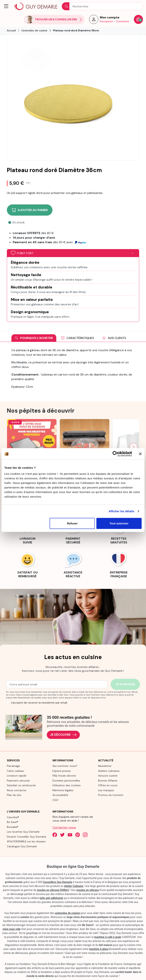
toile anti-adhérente (51, 898)
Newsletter (105, 766)
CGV (55, 800)
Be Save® (13, 822)
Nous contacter (17, 790)
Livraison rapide (17, 776)
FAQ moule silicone (64, 776)
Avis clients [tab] (114, 338)
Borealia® (13, 827)
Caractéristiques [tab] (78, 338)
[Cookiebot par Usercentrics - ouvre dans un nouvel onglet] (115, 454)
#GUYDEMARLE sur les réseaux (26, 841)
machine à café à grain (108, 937)
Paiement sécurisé (18, 781)
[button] (6, 6)
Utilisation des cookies (67, 785)
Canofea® (13, 817)
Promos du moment (111, 795)
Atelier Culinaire (74, 886)
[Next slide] (133, 447)
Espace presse (62, 771)
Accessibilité (60, 795)
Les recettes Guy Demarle (23, 832)
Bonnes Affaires (108, 781)
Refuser (72, 523)
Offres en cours (108, 785)
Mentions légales (63, 790)
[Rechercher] (102, 6)
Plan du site (14, 795)
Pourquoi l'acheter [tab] (34, 338)
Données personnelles (66, 781)
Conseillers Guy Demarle (58, 882)
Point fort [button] (22, 253)
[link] (27, 564)
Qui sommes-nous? (65, 766)
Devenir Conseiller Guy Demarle (27, 837)
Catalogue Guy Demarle (22, 846)
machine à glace (99, 949)
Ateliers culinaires (109, 771)
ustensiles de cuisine (67, 913)
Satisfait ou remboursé (21, 785)
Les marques (106, 790)
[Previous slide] (13, 447)
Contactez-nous (64, 827)
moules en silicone (88, 890)
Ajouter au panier (30, 210)
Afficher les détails (121, 511)
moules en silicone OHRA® (53, 890)
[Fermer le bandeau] (140, 454)
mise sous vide (12, 929)
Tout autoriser (119, 523)
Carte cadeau (15, 771)
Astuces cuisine (108, 776)
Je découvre (63, 735)
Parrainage (13, 766)
